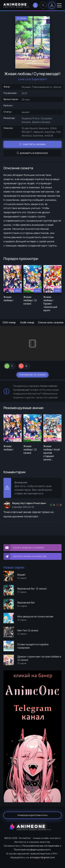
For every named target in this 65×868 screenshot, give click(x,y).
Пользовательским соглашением (41, 846)
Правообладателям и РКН (33, 815)
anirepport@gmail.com (42, 857)
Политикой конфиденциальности (32, 850)
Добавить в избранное (32, 153)
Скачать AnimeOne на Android (29, 548)
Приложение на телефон (32, 375)
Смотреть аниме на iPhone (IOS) (30, 556)
